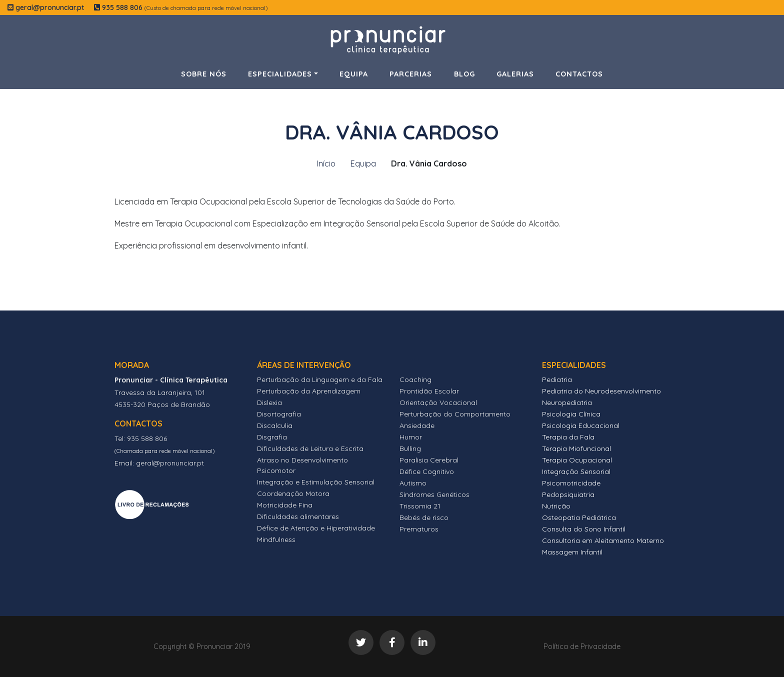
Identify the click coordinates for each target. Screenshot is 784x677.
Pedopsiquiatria (568, 494)
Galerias (515, 74)
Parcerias (411, 74)
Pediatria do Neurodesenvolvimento (601, 391)
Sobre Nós (204, 74)
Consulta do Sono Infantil (584, 529)
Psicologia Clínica (571, 414)
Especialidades (280, 74)
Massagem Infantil (572, 552)
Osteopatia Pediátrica (579, 517)
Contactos (579, 74)
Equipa (354, 74)
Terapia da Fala (568, 437)
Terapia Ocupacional (577, 460)
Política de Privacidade (582, 646)
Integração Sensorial (576, 471)
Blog (464, 74)
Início (326, 163)
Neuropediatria (567, 402)
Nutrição (556, 506)
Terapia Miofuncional (576, 448)
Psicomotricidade (571, 483)
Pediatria (557, 379)
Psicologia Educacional (581, 425)
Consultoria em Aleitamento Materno (603, 540)
